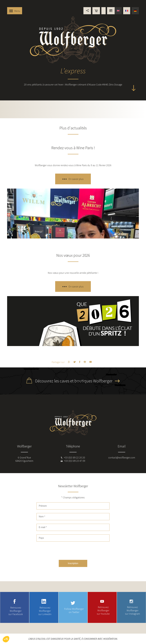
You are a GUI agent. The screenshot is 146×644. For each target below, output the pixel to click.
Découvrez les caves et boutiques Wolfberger (74, 381)
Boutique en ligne (96, 11)
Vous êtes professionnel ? (111, 11)
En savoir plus (76, 179)
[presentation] (73, 551)
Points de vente (104, 11)
